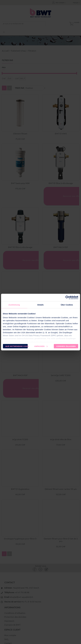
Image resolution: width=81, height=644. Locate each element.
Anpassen (41, 346)
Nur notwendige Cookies (17, 346)
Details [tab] (41, 305)
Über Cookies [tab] (67, 305)
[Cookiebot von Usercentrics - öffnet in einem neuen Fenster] (67, 297)
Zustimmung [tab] (14, 305)
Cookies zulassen (66, 346)
